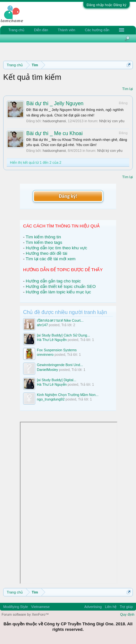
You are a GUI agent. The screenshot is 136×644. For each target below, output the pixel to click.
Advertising (93, 607)
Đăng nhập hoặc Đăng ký (106, 5)
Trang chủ (16, 30)
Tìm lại (127, 89)
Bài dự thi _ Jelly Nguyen (55, 103)
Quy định (127, 614)
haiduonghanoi (54, 121)
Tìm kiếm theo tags (44, 242)
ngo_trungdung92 (51, 399)
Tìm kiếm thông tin (43, 237)
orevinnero (45, 354)
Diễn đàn (41, 30)
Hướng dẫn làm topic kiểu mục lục (58, 292)
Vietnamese (40, 607)
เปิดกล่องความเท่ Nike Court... (60, 320)
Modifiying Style (16, 607)
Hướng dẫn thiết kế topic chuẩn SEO (61, 286)
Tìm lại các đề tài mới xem (51, 259)
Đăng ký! (68, 196)
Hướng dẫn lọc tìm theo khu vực (56, 248)
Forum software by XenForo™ (25, 614)
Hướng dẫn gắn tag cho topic (53, 281)
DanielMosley (47, 370)
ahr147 (42, 325)
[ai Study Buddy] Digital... (57, 380)
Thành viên (66, 30)
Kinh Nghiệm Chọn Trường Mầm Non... (68, 395)
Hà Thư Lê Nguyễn (52, 340)
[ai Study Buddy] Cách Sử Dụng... (64, 335)
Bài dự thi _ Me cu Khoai (55, 133)
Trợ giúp (126, 607)
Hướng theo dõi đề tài (46, 253)
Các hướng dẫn (97, 30)
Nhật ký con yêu (112, 121)
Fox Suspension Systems (57, 350)
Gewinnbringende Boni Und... (60, 365)
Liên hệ (111, 607)
